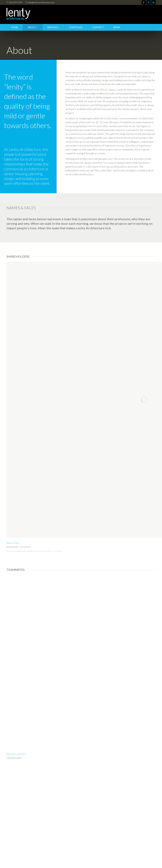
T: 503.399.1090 (15, 2)
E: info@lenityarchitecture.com (40, 2)
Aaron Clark (13, 543)
